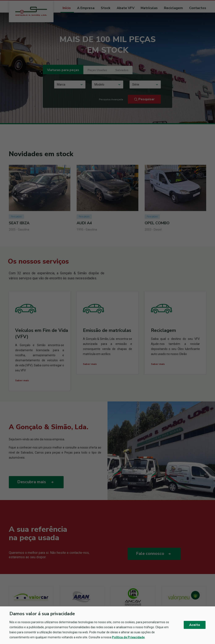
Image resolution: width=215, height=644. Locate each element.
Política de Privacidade (128, 637)
